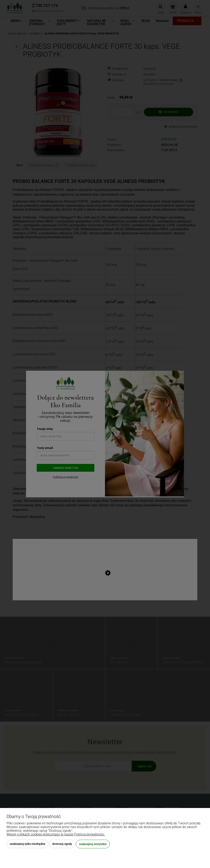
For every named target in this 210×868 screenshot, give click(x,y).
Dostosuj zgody (62, 844)
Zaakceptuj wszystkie (93, 844)
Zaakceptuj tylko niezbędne (27, 844)
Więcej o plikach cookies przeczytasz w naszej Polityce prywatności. (56, 835)
